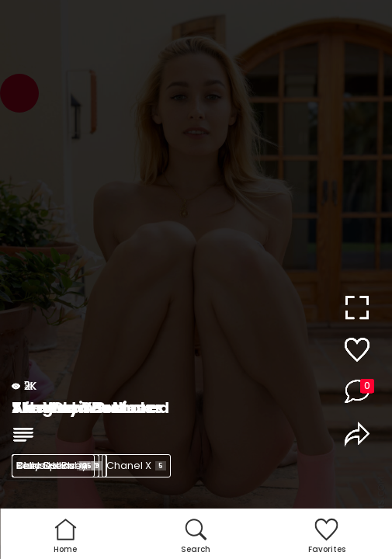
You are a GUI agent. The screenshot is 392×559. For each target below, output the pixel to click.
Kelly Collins (56, 465)
